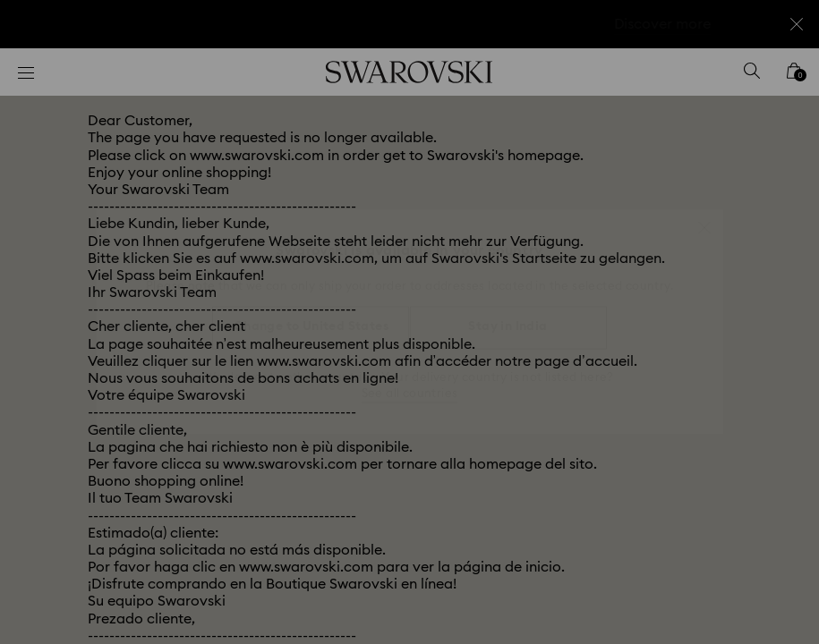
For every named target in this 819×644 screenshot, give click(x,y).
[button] (704, 218)
